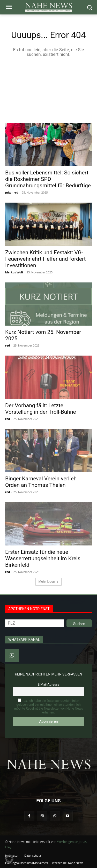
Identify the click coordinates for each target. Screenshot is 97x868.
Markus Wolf (14, 272)
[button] (9, 859)
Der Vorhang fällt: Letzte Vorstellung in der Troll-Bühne (41, 409)
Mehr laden (48, 582)
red (8, 345)
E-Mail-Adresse (49, 684)
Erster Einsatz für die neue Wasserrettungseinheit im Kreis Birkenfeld (43, 558)
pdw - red (12, 192)
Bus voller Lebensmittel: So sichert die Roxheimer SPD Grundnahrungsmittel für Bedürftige (48, 179)
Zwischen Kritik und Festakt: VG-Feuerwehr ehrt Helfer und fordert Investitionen (45, 259)
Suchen (79, 624)
